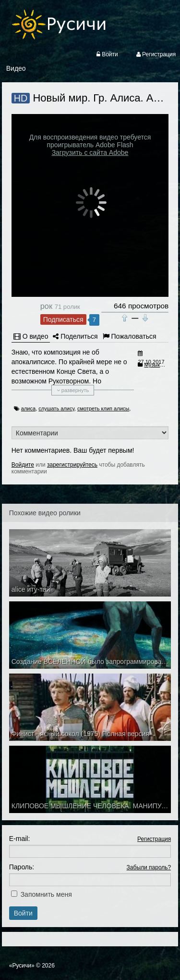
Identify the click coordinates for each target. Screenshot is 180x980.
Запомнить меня (46, 894)
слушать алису (56, 408)
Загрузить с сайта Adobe (90, 153)
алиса (28, 408)
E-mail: (20, 839)
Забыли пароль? (149, 867)
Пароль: (22, 867)
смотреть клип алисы (103, 408)
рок (46, 306)
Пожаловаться (130, 336)
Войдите (23, 465)
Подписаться (63, 319)
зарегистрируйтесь (72, 465)
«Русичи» (22, 966)
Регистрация (154, 839)
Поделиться (75, 336)
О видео (31, 336)
